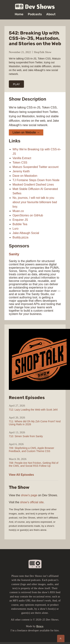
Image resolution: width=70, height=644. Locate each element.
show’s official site (32, 502)
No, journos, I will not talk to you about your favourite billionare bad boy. (35, 202)
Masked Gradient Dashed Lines (33, 185)
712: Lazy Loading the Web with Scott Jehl (33, 410)
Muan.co (18, 211)
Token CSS (20, 163)
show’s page (29, 495)
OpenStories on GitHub (28, 215)
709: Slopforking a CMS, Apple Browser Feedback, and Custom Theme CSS (31, 449)
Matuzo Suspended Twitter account (36, 167)
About (51, 14)
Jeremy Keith (21, 171)
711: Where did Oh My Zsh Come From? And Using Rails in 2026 (35, 423)
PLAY (16, 84)
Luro (15, 229)
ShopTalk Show (43, 52)
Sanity (14, 254)
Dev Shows (35, 7)
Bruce (40, 626)
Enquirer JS (20, 220)
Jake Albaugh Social (26, 233)
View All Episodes (21, 475)
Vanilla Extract (22, 158)
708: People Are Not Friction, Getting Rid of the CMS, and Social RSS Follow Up (34, 464)
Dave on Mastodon (25, 176)
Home (19, 14)
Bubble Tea (20, 224)
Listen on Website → (26, 132)
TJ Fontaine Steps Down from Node (36, 180)
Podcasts (35, 14)
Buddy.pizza (20, 237)
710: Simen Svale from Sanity (26, 436)
